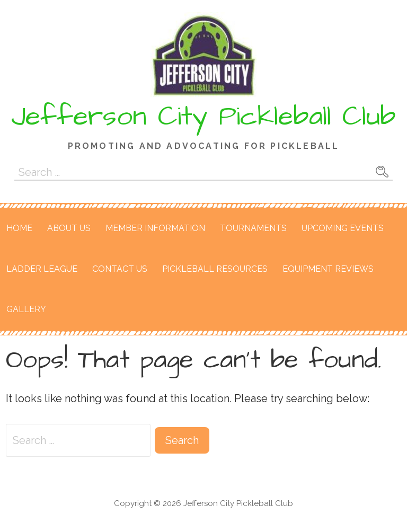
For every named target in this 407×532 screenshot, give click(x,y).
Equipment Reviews (328, 269)
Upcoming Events (343, 228)
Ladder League (42, 269)
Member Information (155, 228)
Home (19, 228)
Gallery (26, 309)
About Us (69, 228)
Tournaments (253, 228)
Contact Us (120, 269)
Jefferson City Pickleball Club (203, 117)
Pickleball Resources (215, 269)
